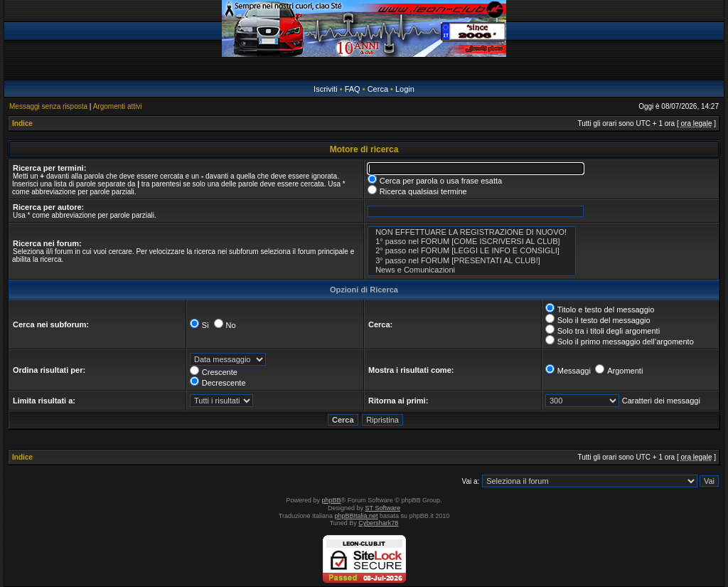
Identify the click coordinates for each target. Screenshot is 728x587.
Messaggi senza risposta (48, 106)
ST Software (383, 508)
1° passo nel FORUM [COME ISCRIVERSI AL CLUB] (472, 242)
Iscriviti (326, 89)
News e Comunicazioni (472, 270)
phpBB (332, 500)
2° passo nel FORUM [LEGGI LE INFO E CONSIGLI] (472, 251)
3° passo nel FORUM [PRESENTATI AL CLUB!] (472, 261)
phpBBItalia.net (357, 516)
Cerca (378, 89)
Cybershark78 (378, 523)
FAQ (353, 89)
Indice (22, 123)
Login (405, 89)
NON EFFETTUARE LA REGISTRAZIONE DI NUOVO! (472, 232)
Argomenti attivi (118, 106)
